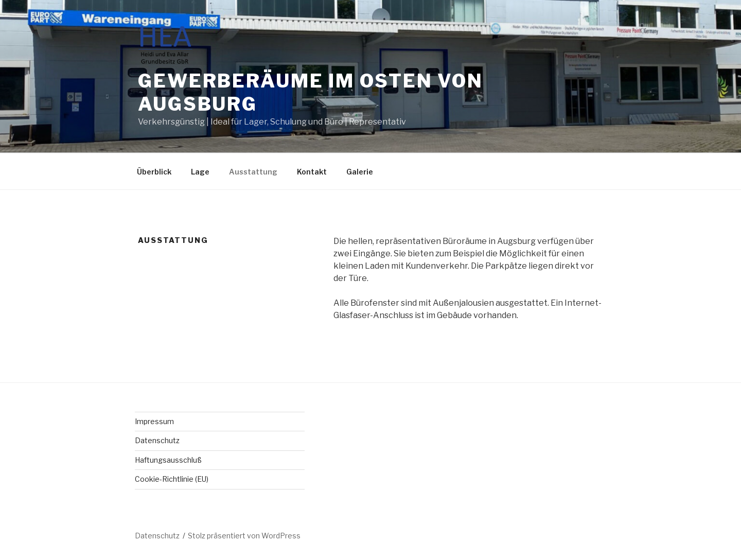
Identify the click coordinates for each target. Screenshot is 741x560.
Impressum (154, 421)
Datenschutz (157, 440)
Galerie (360, 172)
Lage (200, 172)
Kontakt (312, 172)
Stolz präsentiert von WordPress (244, 536)
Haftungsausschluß (168, 460)
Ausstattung (253, 172)
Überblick (154, 172)
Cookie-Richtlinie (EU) (172, 479)
